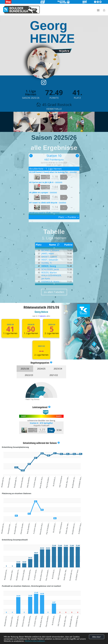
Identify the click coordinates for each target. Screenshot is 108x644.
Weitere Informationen (35, 641)
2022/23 (29, 375)
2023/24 (52, 325)
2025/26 (10, 325)
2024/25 (31, 325)
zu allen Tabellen (54, 292)
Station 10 (54, 156)
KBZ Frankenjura (54, 160)
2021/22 (41, 346)
